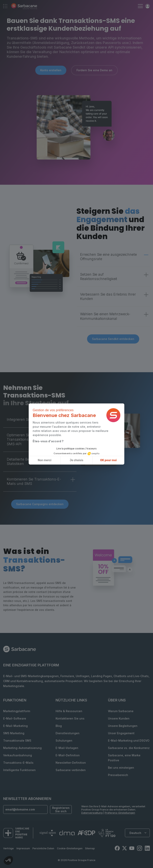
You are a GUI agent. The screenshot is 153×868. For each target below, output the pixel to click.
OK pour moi (108, 460)
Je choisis (76, 460)
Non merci (45, 460)
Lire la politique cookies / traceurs (76, 449)
